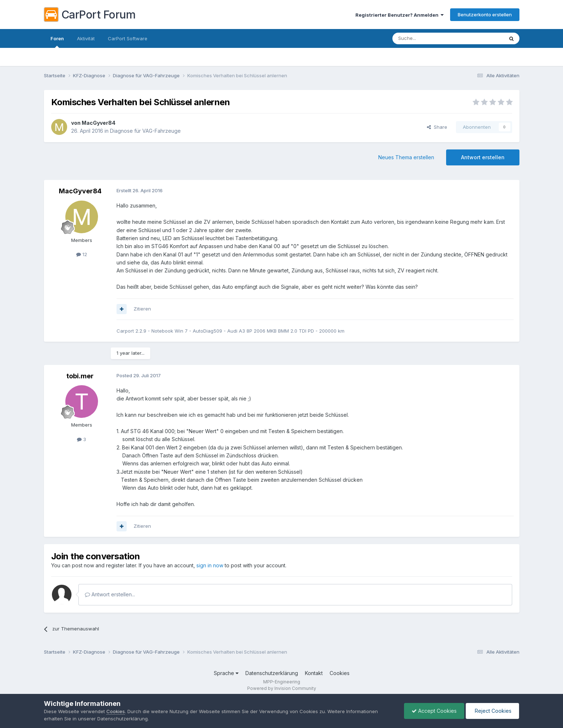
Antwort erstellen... (110, 594)
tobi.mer (80, 376)
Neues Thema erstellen (406, 157)
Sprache (226, 673)
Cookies (340, 673)
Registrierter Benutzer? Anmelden (399, 15)
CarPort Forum (90, 15)
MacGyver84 (99, 123)
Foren (57, 42)
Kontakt (314, 673)
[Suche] (429, 38)
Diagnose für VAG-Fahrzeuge (145, 131)
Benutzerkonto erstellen (485, 15)
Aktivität (86, 38)
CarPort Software (128, 38)
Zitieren (142, 309)
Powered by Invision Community (282, 688)
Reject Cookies (492, 711)
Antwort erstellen (483, 157)
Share (437, 127)
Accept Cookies (434, 711)
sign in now (210, 565)
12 (82, 254)
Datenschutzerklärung (272, 673)
